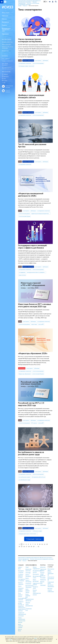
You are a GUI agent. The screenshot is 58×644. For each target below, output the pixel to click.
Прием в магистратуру (28, 581)
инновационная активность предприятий (36, 272)
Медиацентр (43, 580)
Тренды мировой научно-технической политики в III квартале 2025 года (34, 510)
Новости (24, 561)
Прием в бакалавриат (28, 575)
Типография (43, 578)
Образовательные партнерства (30, 600)
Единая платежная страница (20, 626)
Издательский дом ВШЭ (43, 570)
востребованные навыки (24, 477)
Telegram (6, 74)
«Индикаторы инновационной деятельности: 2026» (31, 195)
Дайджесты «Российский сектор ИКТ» (8, 47)
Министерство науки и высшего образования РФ (51, 572)
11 (42, 544)
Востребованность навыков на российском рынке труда (31, 453)
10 (40, 544)
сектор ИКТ (41, 324)
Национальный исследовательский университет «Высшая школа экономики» (35, 558)
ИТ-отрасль (34, 423)
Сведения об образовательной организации (22, 614)
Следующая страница (34, 539)
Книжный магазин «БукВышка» (43, 574)
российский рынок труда (24, 480)
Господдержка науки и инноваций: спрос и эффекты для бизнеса (33, 247)
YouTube (5, 81)
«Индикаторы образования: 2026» (33, 353)
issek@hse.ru (7, 59)
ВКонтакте (6, 76)
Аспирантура (28, 584)
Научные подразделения (23, 559)
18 (29, 547)
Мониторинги (36, 574)
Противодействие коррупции (22, 599)
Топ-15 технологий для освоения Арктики (32, 145)
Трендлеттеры (5, 51)
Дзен (5, 79)
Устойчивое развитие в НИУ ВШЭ (21, 576)
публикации (45, 60)
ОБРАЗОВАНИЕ (30, 565)
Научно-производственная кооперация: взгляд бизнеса (30, 40)
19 (31, 547)
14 (19, 547)
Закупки (20, 586)
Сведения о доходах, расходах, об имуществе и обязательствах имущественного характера (22, 606)
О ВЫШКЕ (21, 565)
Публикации (5, 16)
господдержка (22, 272)
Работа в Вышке (20, 630)
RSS (4, 83)
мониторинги (38, 60)
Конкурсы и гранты (35, 587)
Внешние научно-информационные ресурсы (37, 592)
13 (47, 544)
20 (34, 547)
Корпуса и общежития (21, 583)
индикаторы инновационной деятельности (41, 214)
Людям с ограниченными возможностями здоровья (22, 620)
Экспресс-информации (7, 42)
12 (45, 544)
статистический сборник (24, 216)
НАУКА (35, 565)
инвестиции (34, 324)
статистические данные (38, 63)
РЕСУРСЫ (43, 565)
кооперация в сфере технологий (26, 66)
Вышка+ (27, 578)
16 (24, 547)
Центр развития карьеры (27, 591)
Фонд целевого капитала (20, 595)
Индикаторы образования (25, 374)
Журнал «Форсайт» (6, 44)
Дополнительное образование (29, 586)
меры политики (22, 275)
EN (47, 2)
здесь (36, 638)
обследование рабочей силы (38, 477)
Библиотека (43, 567)
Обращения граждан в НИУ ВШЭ (21, 590)
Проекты (4, 25)
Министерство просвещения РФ (51, 579)
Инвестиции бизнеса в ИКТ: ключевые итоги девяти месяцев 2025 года (35, 305)
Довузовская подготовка (28, 570)
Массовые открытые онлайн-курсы (51, 590)
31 (38, 547)
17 (27, 547)
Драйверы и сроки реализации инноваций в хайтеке (31, 96)
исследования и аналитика (25, 63)
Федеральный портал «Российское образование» (51, 584)
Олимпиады (28, 573)
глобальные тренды (37, 531)
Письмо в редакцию (8, 91)
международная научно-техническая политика (28, 534)
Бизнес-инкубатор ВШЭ (28, 596)
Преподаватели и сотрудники (22, 580)
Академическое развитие (36, 584)
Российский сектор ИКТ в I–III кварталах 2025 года (31, 404)
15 (22, 547)
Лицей (27, 567)
